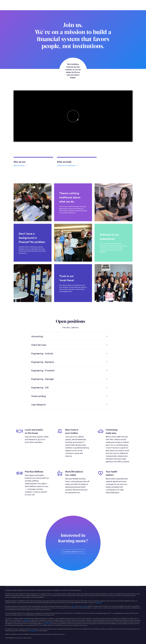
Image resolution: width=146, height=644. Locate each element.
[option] (33, 446)
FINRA (97, 602)
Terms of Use (74, 606)
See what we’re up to (73, 552)
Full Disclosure (33, 631)
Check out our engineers (68, 165)
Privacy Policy (84, 606)
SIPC (100, 602)
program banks (26, 620)
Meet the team (21, 165)
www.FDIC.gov (47, 624)
